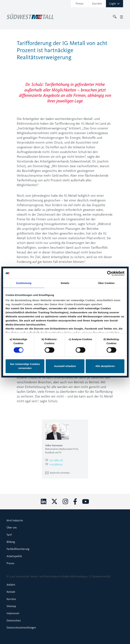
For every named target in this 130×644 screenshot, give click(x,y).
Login (115, 4)
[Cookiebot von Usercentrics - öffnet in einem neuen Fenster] (110, 273)
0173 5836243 (56, 464)
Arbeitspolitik (14, 556)
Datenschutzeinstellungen (21, 628)
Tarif (9, 535)
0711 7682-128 (56, 460)
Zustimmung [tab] (24, 283)
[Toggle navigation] (121, 17)
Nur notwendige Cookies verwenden (25, 366)
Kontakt (11, 592)
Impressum (13, 613)
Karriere (97, 4)
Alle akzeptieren (105, 366)
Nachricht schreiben (57, 473)
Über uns (12, 527)
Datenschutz (14, 620)
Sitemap (11, 606)
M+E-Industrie (15, 520)
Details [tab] (65, 283)
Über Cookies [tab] (106, 283)
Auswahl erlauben (65, 366)
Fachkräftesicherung (18, 549)
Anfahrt (11, 585)
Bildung (11, 542)
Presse (79, 4)
